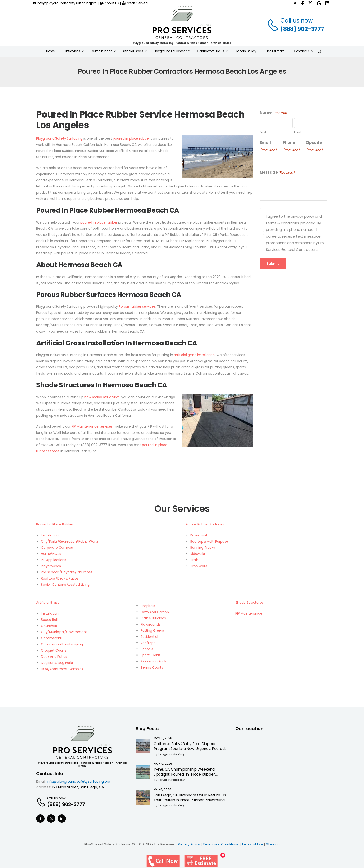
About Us (109, 3)
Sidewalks (198, 554)
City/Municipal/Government (64, 632)
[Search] (320, 51)
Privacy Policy (189, 844)
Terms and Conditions (221, 844)
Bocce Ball (49, 620)
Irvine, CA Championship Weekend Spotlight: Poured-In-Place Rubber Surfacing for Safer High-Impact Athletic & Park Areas (189, 777)
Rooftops (148, 643)
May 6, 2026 (162, 790)
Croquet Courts (54, 650)
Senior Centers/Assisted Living (65, 585)
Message (277, 172)
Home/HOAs (51, 554)
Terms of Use (252, 844)
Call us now (296, 21)
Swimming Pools (154, 661)
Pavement (199, 535)
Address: (44, 787)
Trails (194, 560)
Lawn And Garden (155, 612)
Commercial (51, 638)
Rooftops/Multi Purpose (209, 541)
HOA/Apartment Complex (62, 669)
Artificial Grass (48, 603)
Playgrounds (51, 566)
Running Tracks (203, 548)
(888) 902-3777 (302, 29)
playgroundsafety (171, 754)
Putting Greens (153, 630)
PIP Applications (54, 560)
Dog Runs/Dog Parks (57, 663)
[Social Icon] (40, 819)
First (263, 132)
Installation (50, 535)
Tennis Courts (152, 667)
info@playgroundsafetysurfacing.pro (65, 3)
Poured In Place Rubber (55, 524)
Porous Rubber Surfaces (205, 524)
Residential (149, 637)
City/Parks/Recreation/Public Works (70, 541)
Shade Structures (249, 603)
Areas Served (135, 3)
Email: (41, 781)
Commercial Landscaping (62, 644)
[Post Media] (143, 746)
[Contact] (274, 25)
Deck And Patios (54, 657)
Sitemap (273, 844)
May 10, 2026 (163, 738)
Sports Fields (150, 655)
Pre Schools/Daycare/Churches (67, 572)
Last (298, 132)
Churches (49, 626)
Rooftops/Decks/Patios (60, 578)
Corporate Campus (57, 548)
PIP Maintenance (249, 613)
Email (268, 146)
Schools (147, 649)
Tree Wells (199, 566)
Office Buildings (153, 618)
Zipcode (314, 146)
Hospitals (148, 606)
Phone (291, 146)
